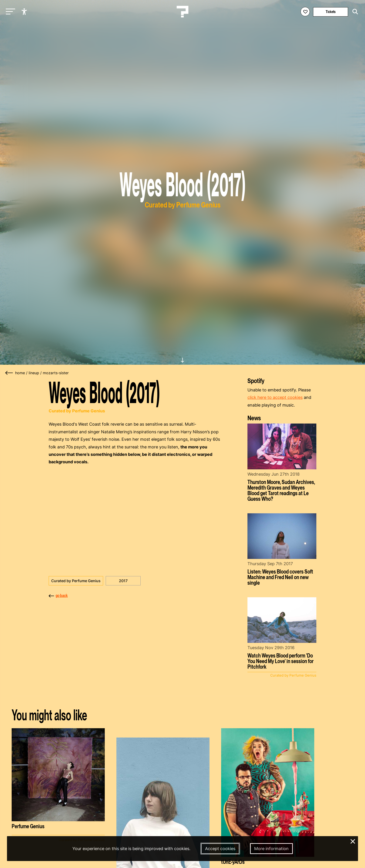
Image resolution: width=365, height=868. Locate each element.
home (20, 373)
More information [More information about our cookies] (271, 849)
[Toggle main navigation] (9, 12)
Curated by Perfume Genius (76, 581)
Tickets (331, 12)
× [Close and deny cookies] (353, 841)
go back (58, 596)
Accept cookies (220, 849)
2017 (123, 581)
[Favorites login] (305, 12)
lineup (34, 373)
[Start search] (354, 12)
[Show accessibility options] (25, 12)
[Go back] (9, 373)
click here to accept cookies (275, 397)
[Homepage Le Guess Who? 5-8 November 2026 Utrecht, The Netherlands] (182, 12)
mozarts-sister (56, 373)
